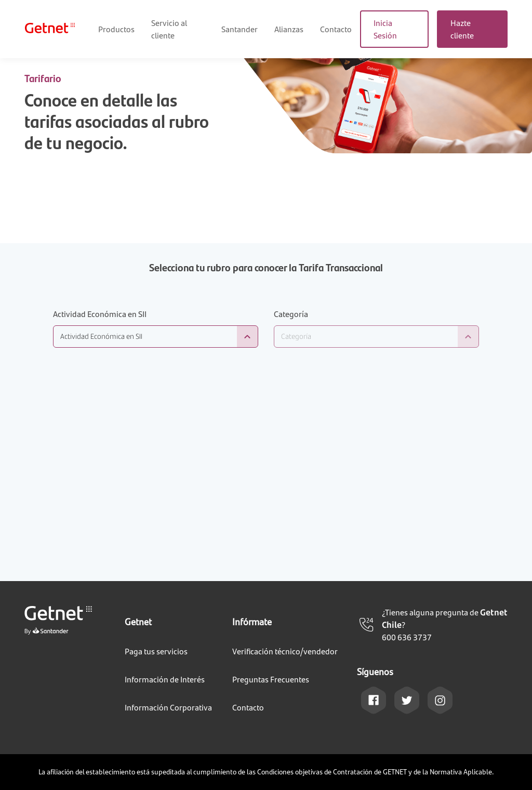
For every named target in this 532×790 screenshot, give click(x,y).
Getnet (138, 621)
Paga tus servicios (156, 651)
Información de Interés (165, 679)
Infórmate (252, 621)
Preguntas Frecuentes (271, 679)
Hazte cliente (462, 29)
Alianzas (289, 29)
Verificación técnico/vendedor (285, 651)
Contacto (336, 29)
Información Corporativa (168, 707)
